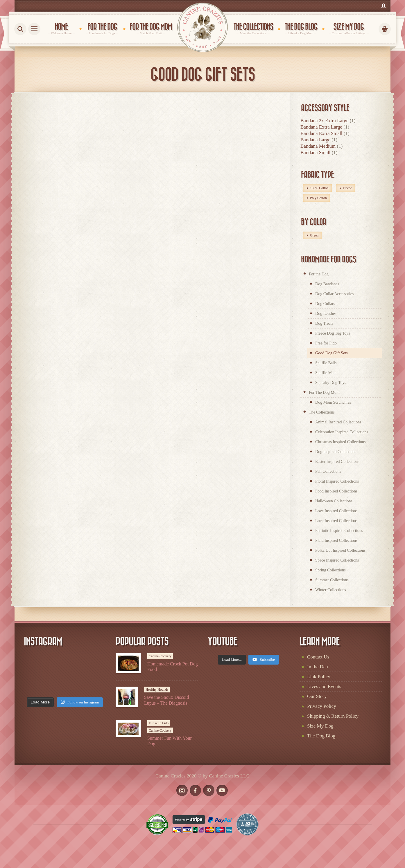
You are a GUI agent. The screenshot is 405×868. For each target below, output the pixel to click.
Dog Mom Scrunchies (333, 402)
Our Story (317, 696)
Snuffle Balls (326, 363)
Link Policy (319, 677)
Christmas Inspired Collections (340, 442)
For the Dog (319, 274)
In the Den (318, 667)
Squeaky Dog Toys (331, 383)
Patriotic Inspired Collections (339, 531)
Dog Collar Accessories (334, 294)
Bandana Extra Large (321, 127)
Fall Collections (328, 471)
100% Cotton (319, 188)
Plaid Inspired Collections (336, 541)
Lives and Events (324, 686)
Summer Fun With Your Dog (170, 741)
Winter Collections (331, 590)
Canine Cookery (160, 656)
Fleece (347, 188)
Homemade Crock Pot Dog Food (173, 667)
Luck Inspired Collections (336, 521)
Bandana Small (315, 153)
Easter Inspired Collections (337, 462)
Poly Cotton (318, 198)
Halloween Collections (334, 501)
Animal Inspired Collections (338, 422)
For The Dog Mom (324, 393)
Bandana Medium (318, 146)
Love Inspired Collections (336, 511)
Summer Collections (332, 580)
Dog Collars (325, 304)
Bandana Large (315, 140)
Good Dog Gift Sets (331, 353)
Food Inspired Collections (336, 491)
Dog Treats (324, 323)
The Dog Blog (321, 736)
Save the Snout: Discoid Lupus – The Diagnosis (166, 700)
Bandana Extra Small (321, 133)
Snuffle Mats (326, 373)
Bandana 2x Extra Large (324, 121)
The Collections (322, 412)
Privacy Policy (322, 706)
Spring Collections (330, 570)
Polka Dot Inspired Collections (340, 550)
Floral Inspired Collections (337, 481)
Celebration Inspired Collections (342, 432)
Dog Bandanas (327, 284)
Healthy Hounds (157, 690)
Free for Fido (326, 343)
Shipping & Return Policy (333, 716)
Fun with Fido (159, 723)
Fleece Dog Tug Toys (333, 333)
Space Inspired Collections (337, 560)
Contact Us (318, 657)
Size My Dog (320, 726)
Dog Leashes (326, 314)
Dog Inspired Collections (336, 452)
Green (314, 235)
